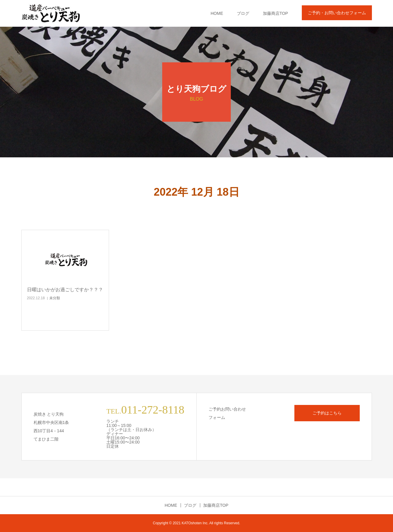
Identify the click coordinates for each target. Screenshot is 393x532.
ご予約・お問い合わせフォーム (337, 13)
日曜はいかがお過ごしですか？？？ (65, 290)
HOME (217, 13)
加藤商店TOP (276, 13)
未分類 (55, 298)
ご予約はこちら (327, 413)
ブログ (243, 13)
